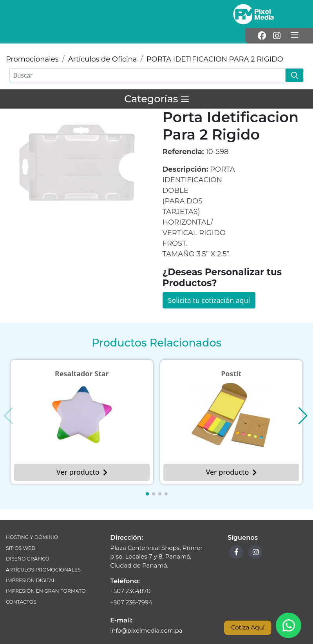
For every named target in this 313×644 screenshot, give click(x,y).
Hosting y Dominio (32, 522)
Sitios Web (21, 533)
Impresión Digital (31, 566)
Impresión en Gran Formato (46, 577)
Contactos (21, 588)
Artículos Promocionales (44, 555)
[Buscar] (147, 60)
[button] (147, 479)
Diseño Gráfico (28, 544)
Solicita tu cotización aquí (210, 285)
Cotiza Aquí (247, 627)
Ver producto (82, 457)
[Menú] (295, 14)
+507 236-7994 (131, 588)
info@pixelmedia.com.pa (147, 616)
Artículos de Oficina (103, 44)
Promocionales (32, 44)
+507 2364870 (131, 576)
